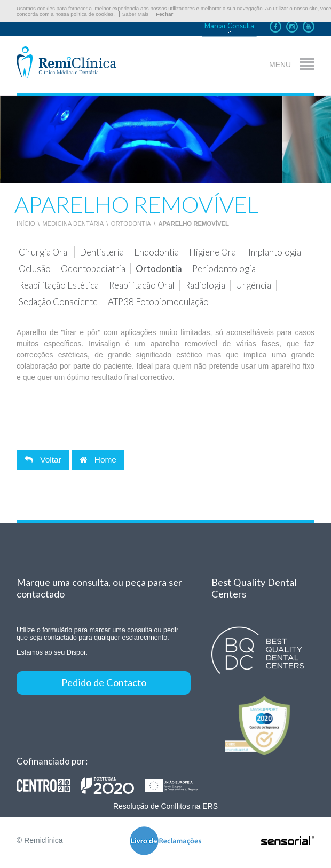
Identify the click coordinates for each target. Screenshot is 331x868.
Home (98, 460)
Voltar (43, 460)
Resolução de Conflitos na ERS (165, 806)
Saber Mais (136, 14)
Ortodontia (131, 224)
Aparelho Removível (194, 224)
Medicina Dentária (73, 224)
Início (26, 224)
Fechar (164, 14)
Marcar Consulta (229, 26)
